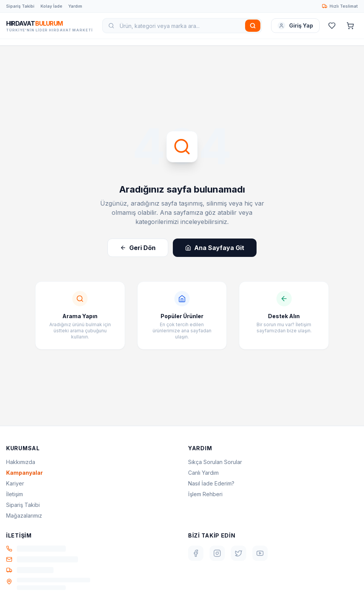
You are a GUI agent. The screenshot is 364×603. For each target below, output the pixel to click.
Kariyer (15, 483)
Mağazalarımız (24, 516)
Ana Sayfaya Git (215, 248)
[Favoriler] (332, 26)
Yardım (75, 6)
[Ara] (253, 26)
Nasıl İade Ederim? (211, 483)
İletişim (15, 494)
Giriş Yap (295, 26)
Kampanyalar (24, 473)
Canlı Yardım (203, 473)
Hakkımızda (21, 462)
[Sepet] (350, 26)
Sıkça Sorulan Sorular (215, 462)
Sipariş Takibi (20, 6)
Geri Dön (138, 248)
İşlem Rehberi (205, 494)
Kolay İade (51, 6)
